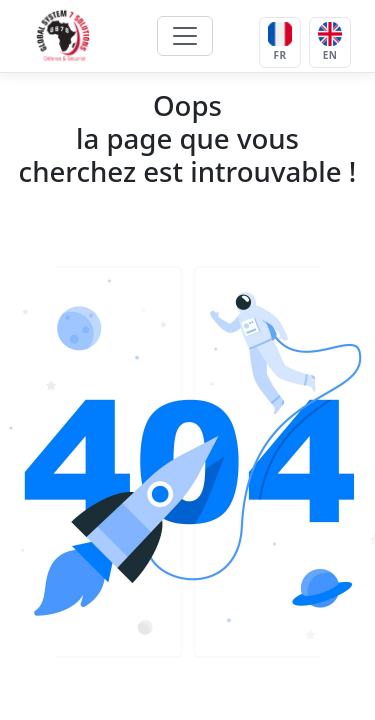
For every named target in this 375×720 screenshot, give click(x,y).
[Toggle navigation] (185, 36)
